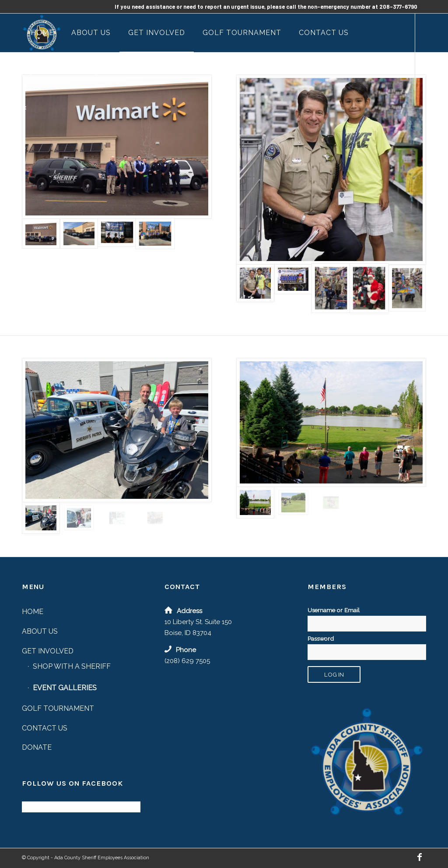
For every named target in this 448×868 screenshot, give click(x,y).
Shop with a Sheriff (72, 666)
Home (33, 612)
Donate (37, 747)
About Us (40, 631)
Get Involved (48, 651)
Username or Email (334, 610)
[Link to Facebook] (24, 109)
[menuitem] (42, 33)
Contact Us (45, 728)
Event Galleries (65, 688)
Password (321, 639)
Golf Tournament (58, 708)
